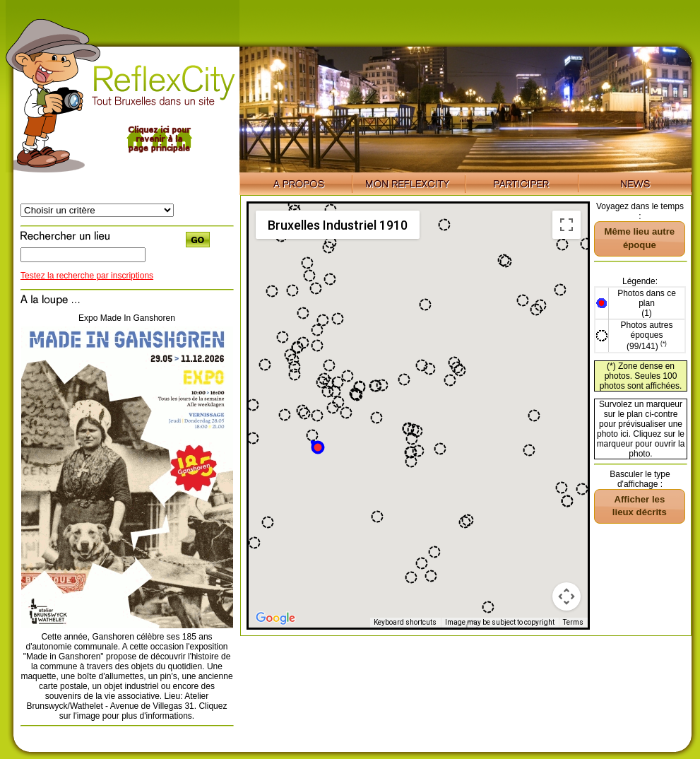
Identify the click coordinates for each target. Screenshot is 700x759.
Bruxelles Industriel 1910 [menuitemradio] (338, 225)
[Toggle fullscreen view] (566, 225)
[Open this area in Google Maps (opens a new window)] (275, 618)
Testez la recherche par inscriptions (87, 276)
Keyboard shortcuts (405, 622)
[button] (317, 446)
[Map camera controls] (566, 596)
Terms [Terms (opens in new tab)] (573, 622)
